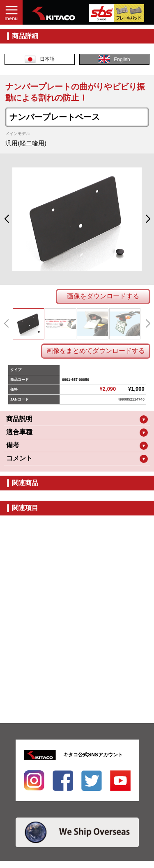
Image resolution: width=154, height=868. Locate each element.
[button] (6, 219)
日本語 (40, 59)
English (114, 59)
